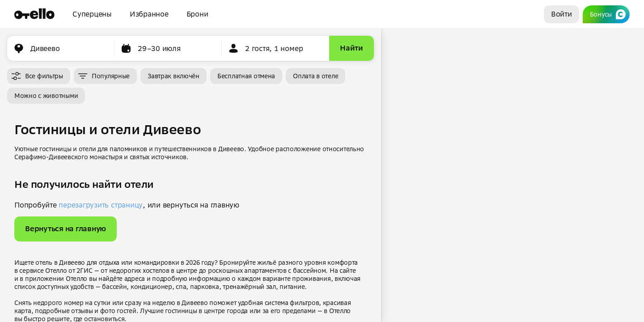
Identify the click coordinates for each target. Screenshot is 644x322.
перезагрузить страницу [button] (101, 205)
